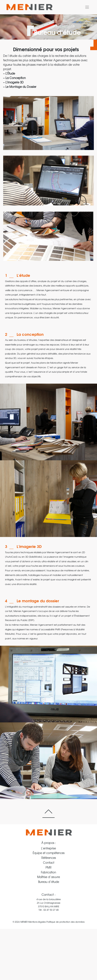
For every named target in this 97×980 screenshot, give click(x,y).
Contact (49, 863)
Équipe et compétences (49, 853)
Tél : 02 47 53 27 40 (49, 910)
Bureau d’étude (49, 882)
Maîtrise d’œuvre (48, 877)
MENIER (24, 922)
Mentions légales (37, 922)
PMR (48, 867)
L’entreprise (48, 848)
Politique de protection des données (65, 922)
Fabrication (48, 872)
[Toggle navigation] (87, 7)
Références (49, 858)
